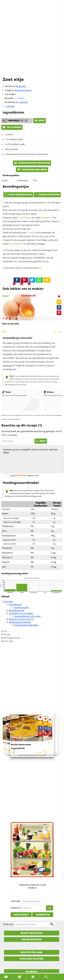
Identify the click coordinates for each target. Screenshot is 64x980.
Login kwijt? (21, 915)
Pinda (6, 392)
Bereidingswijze (17, 610)
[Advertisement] (32, 41)
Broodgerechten (23, 90)
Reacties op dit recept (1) (21, 619)
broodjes (11, 94)
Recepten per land (32, 952)
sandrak (23, 102)
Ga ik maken (12, 127)
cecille (12, 475)
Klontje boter (12, 149)
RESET (41, 441)
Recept (7, 634)
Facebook (32, 972)
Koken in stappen (47, 195)
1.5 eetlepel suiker (14, 139)
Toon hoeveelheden (18, 195)
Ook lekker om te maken (21, 613)
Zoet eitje (8, 602)
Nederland (21, 86)
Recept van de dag (32, 933)
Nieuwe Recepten (32, 939)
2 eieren (9, 134)
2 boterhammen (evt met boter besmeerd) (27, 154)
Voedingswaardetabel (20, 622)
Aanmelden (43, 915)
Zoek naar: (8, 924)
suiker (21, 218)
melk (44, 218)
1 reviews (10, 106)
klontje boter (23, 233)
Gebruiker (16, 901)
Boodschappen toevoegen (32, 163)
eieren (43, 203)
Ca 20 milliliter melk (15, 144)
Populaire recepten (32, 959)
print (40, 120)
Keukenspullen (22, 607)
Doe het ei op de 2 (23, 268)
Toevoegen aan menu (32, 170)
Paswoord (16, 908)
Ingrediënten (15, 604)
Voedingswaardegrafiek (26, 625)
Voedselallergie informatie (27, 616)
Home (4, 631)
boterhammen (31, 254)
